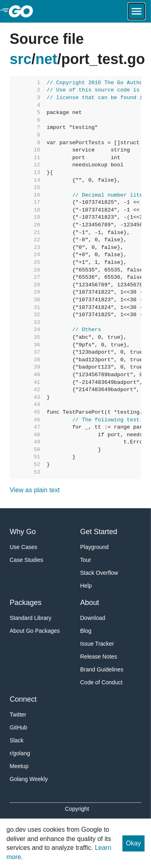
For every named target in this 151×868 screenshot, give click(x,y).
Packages (26, 603)
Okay (133, 843)
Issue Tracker (97, 644)
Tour (86, 560)
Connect (23, 699)
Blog (86, 631)
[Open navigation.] (137, 11)
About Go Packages (35, 631)
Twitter (18, 715)
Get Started (99, 532)
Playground (94, 547)
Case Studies (26, 560)
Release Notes (99, 657)
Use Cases (23, 547)
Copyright (77, 809)
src (21, 59)
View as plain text (35, 490)
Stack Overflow (99, 573)
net (46, 59)
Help (86, 586)
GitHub (19, 727)
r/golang (20, 753)
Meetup (19, 766)
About (90, 603)
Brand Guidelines (102, 669)
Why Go (23, 532)
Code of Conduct (101, 682)
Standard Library (31, 618)
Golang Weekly (29, 779)
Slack (17, 740)
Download (93, 618)
